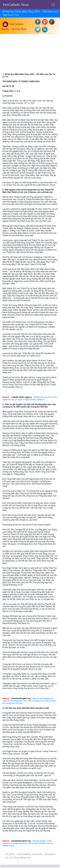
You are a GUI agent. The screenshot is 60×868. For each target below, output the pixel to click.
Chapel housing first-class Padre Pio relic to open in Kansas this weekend (30, 398)
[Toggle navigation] (53, 4)
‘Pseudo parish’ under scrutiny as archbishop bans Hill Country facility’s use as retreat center (28, 843)
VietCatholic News (16, 4)
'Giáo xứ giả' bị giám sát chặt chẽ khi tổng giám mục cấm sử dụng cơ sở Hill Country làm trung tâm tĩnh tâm (29, 701)
